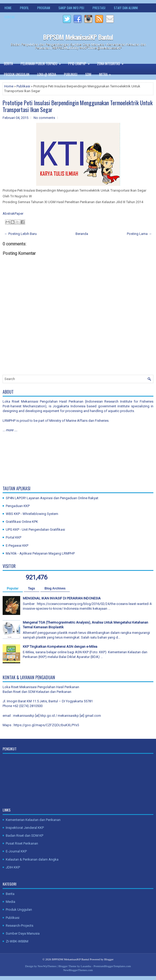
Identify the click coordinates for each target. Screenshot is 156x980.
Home (8, 8)
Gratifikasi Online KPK (22, 522)
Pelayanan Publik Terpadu (42, 62)
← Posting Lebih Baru (20, 234)
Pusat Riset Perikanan (22, 843)
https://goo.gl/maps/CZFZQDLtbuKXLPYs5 (46, 725)
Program (44, 8)
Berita (8, 64)
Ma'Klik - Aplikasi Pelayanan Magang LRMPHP (40, 553)
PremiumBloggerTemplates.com (112, 966)
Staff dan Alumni (126, 8)
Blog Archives (55, 588)
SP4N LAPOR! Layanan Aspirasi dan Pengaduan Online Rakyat (52, 498)
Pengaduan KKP (18, 506)
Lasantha (86, 966)
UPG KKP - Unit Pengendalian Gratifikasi (35, 529)
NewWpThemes (47, 966)
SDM (88, 74)
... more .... (10, 430)
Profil (24, 8)
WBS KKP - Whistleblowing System (32, 514)
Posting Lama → (139, 234)
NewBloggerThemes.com (78, 970)
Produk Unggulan (17, 74)
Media (10, 902)
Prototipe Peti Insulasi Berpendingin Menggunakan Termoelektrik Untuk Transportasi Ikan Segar (78, 106)
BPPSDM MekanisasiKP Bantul (78, 37)
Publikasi (71, 74)
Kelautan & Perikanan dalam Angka (32, 859)
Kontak (10, 17)
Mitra (107, 73)
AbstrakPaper (13, 214)
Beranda (82, 234)
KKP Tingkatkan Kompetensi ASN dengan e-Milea (60, 647)
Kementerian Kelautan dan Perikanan (33, 820)
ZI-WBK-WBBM (17, 941)
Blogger (109, 959)
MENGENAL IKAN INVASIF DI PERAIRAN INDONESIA (62, 598)
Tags (32, 588)
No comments (44, 118)
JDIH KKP (13, 867)
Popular (13, 588)
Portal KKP (14, 537)
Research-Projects (20, 926)
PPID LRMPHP (81, 62)
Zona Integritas (112, 62)
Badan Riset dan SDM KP (25, 836)
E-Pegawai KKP (17, 546)
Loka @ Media (47, 74)
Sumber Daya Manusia (23, 933)
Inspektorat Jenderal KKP (25, 828)
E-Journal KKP (16, 851)
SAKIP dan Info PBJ (71, 8)
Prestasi (99, 8)
